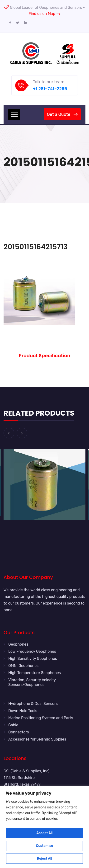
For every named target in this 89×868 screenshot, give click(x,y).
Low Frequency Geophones (32, 651)
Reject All (44, 859)
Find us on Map (45, 14)
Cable (13, 725)
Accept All (44, 833)
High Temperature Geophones (35, 673)
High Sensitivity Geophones (33, 659)
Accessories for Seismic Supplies (37, 739)
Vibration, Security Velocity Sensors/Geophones (32, 682)
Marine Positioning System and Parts (41, 718)
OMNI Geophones (23, 666)
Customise (45, 846)
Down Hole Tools (23, 711)
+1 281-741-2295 (50, 89)
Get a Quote (62, 114)
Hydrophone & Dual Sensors (33, 704)
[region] (44, 827)
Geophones (18, 644)
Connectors (19, 732)
